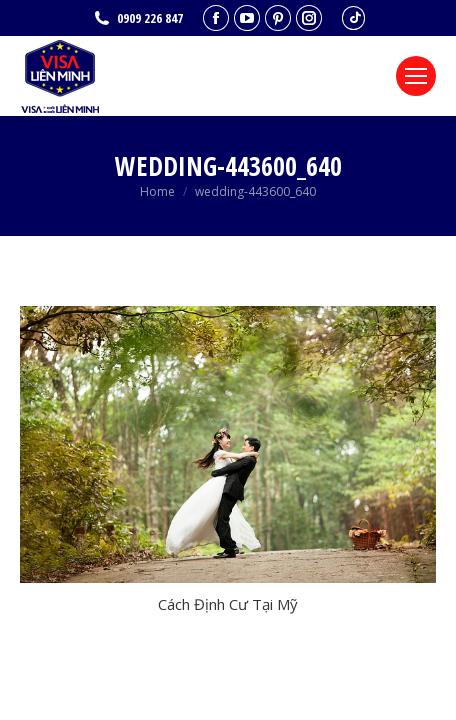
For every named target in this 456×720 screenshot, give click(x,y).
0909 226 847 (137, 18)
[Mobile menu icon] (416, 76)
